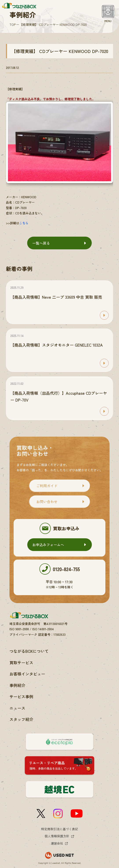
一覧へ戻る (41, 243)
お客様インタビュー (27, 674)
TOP (13, 25)
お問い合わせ (47, 502)
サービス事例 (21, 696)
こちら (24, 223)
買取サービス (21, 662)
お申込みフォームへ (48, 545)
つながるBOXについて (29, 651)
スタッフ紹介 (21, 719)
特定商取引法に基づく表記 (60, 829)
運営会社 (57, 843)
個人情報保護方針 (57, 836)
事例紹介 (17, 685)
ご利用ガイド (47, 486)
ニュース (17, 708)
